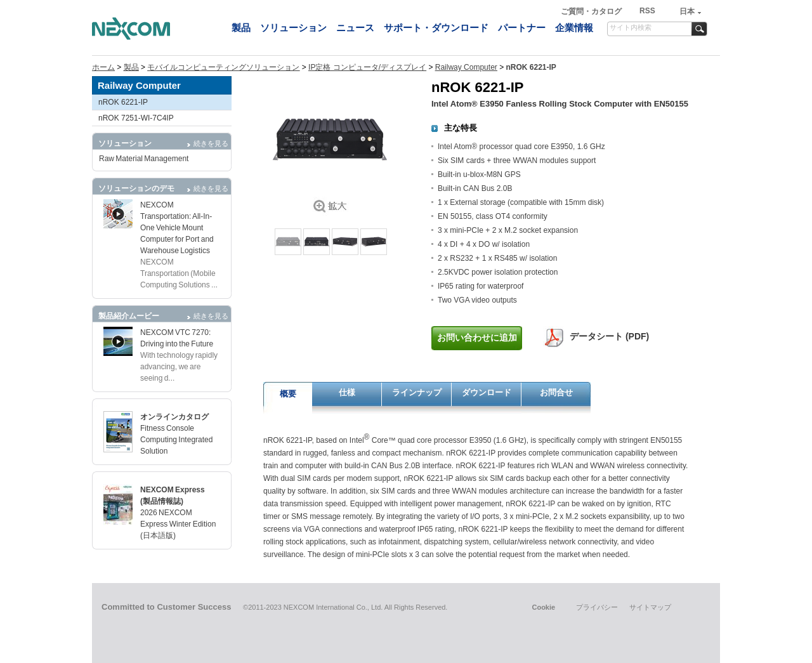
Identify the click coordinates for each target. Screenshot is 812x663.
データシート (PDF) (609, 336)
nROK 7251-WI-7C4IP (136, 118)
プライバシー (597, 607)
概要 (288, 394)
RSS (647, 11)
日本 (687, 11)
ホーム (103, 67)
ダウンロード (487, 392)
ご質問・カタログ (592, 11)
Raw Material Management (144, 159)
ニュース (355, 28)
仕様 (347, 392)
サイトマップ (650, 607)
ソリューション (293, 28)
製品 (241, 28)
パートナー (522, 28)
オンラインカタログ (174, 417)
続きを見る (211, 143)
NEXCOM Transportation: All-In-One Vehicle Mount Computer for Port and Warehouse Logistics (177, 228)
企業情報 (574, 28)
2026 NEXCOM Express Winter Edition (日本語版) (178, 524)
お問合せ (556, 392)
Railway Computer (466, 67)
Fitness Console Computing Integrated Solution (176, 440)
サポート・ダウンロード (436, 28)
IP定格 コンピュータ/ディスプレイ (367, 67)
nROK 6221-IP (123, 102)
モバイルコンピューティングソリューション (223, 67)
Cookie (543, 607)
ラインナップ (417, 392)
